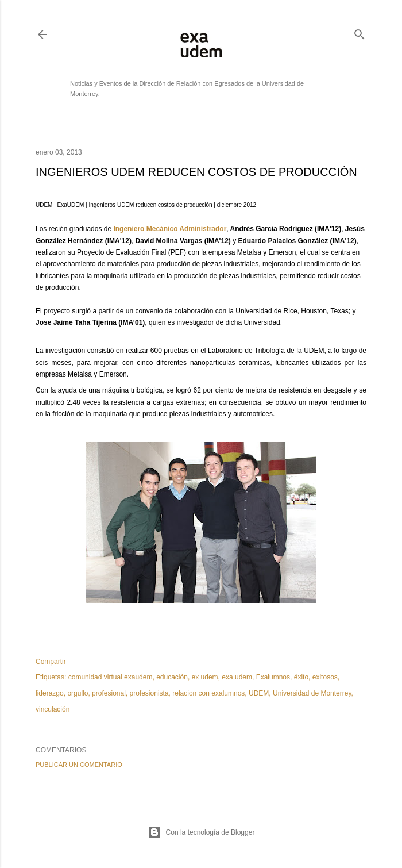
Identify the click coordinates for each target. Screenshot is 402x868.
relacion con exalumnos (208, 693)
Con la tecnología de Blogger (201, 832)
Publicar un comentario (79, 765)
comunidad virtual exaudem (111, 677)
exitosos (325, 677)
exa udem (237, 677)
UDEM (259, 693)
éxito (301, 677)
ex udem (205, 677)
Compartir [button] (51, 662)
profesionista (149, 693)
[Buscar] (360, 32)
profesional (109, 693)
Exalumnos (273, 677)
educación (172, 677)
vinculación (53, 709)
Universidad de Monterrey (312, 693)
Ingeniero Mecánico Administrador (170, 229)
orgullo (78, 693)
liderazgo (50, 693)
